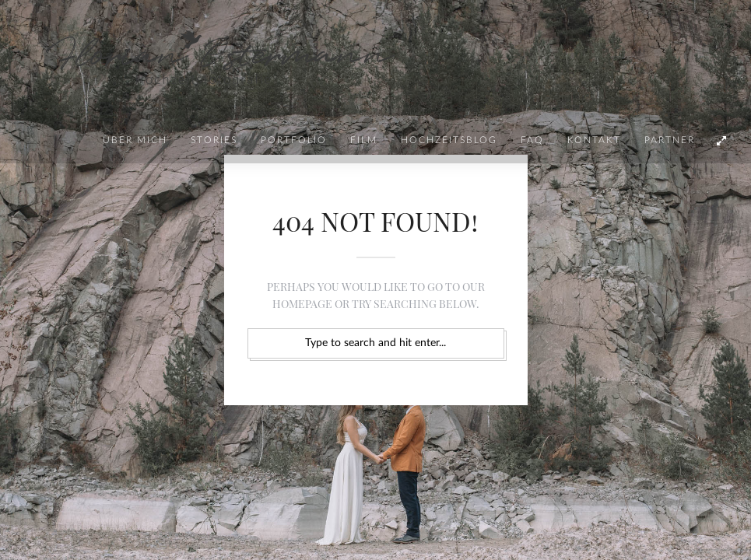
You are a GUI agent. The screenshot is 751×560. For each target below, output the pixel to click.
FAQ (532, 140)
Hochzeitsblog (449, 140)
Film (364, 140)
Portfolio (294, 140)
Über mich (135, 140)
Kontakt (594, 140)
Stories (214, 140)
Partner (670, 140)
